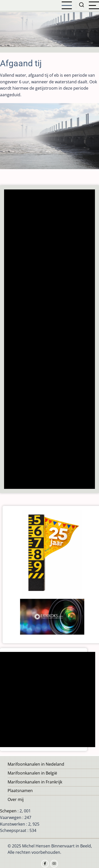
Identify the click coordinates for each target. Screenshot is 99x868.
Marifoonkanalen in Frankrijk (35, 782)
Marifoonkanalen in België (32, 773)
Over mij (16, 799)
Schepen (8, 811)
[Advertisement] (49, 340)
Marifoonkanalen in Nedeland (36, 764)
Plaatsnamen (20, 791)
